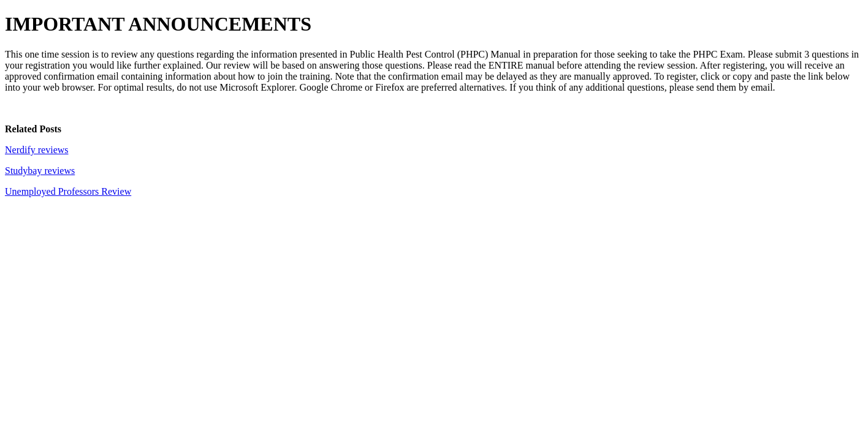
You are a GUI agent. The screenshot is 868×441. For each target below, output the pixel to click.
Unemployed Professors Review (68, 191)
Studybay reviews (40, 171)
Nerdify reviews (37, 150)
